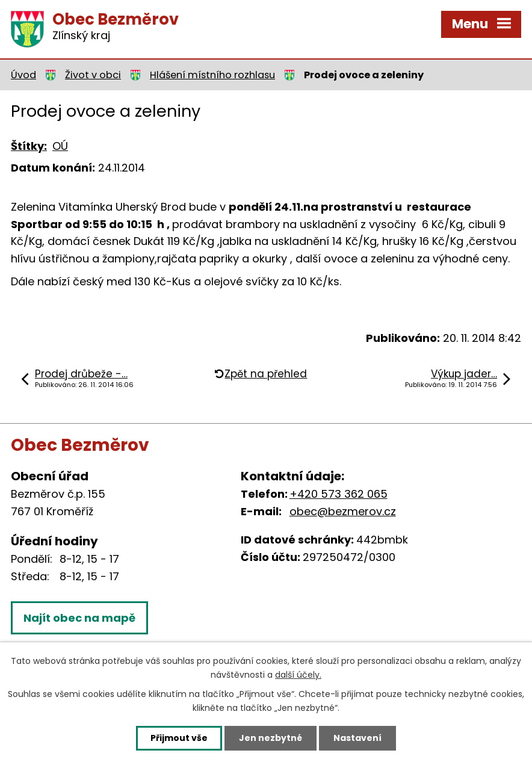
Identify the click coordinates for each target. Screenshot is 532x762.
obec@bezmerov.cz (343, 511)
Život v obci (93, 75)
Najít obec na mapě (79, 618)
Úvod (23, 75)
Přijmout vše (179, 738)
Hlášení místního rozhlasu (212, 75)
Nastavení (357, 738)
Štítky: (29, 146)
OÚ (60, 146)
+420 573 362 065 (339, 494)
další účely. (298, 675)
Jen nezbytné (271, 738)
